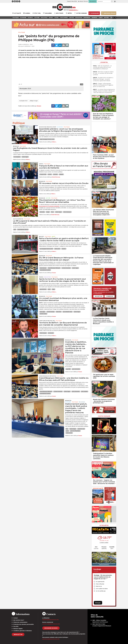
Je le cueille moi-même (102, 589)
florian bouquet (43, 333)
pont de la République (75, 431)
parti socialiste (84, 391)
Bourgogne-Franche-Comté (48, 127)
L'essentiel (104, 62)
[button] (112, 1)
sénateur (64, 249)
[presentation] (93, 426)
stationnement (69, 433)
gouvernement (43, 289)
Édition (66, 10)
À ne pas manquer (104, 416)
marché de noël (81, 429)
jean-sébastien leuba (68, 312)
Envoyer (98, 603)
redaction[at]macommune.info (50, 620)
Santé (53, 236)
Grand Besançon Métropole (54, 268)
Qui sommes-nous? (19, 620)
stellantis (61, 174)
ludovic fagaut (25, 157)
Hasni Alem (59, 312)
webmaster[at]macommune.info (51, 639)
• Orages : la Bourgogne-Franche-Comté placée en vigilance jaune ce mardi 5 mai (103, 85)
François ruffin (43, 174)
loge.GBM (68, 369)
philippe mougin (34, 101)
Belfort (42, 236)
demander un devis (51, 628)
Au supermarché (100, 582)
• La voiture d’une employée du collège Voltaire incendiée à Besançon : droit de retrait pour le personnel (104, 91)
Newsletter (18, 634)
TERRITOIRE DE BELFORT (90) (47, 321)
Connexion (110, 296)
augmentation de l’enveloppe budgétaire (49, 206)
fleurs (52, 212)
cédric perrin (57, 249)
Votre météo (104, 525)
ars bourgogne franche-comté (46, 249)
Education (47, 277)
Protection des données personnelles (24, 624)
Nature (48, 198)
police (67, 431)
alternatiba (42, 212)
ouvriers (50, 174)
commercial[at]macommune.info (51, 624)
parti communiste (76, 369)
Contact (16, 618)
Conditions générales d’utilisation (23, 631)
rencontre (55, 174)
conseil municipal (51, 312)
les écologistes (17, 157)
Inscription (99, 296)
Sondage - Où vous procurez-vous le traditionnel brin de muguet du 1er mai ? (103, 577)
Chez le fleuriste (100, 584)
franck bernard (43, 268)
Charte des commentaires (20, 622)
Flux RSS (16, 626)
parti (15, 230)
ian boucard (51, 333)
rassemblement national (23, 230)
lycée (49, 289)
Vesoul (41, 164)
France (41, 277)
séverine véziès (43, 314)
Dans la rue (99, 586)
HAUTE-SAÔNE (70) (18, 219)
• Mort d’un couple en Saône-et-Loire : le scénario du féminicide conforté (103, 73)
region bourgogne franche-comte (47, 139)
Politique (22, 32)
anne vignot (42, 312)
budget (48, 212)
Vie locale (82, 402)
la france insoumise (66, 268)
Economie (60, 127)
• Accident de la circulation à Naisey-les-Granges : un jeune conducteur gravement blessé (103, 79)
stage (53, 289)
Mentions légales (18, 629)
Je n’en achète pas (101, 591)
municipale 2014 (23, 101)
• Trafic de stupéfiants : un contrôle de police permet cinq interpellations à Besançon (102, 67)
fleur (67, 429)
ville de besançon (67, 212)
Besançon (16, 146)
